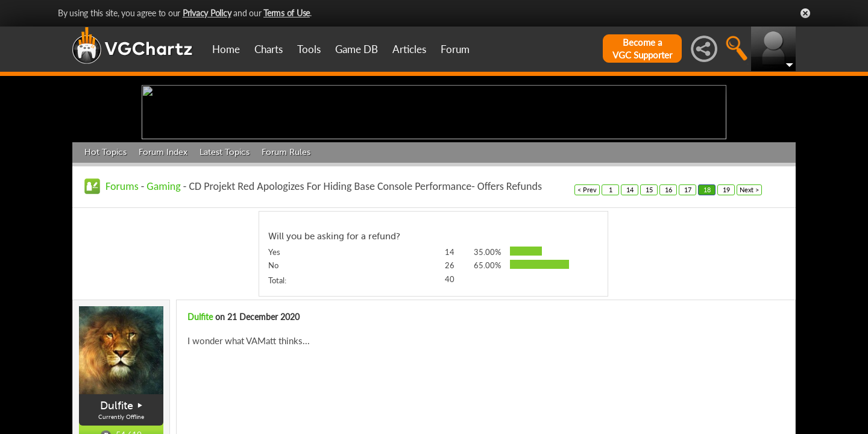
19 (726, 283)
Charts (269, 49)
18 (707, 283)
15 (649, 283)
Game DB (357, 49)
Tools (309, 49)
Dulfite (200, 411)
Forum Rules (286, 246)
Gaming (163, 280)
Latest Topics (225, 246)
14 (630, 283)
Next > (749, 283)
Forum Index (163, 246)
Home (226, 49)
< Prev (587, 283)
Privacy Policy (207, 13)
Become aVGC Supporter (642, 49)
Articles (409, 49)
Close (805, 13)
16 (668, 283)
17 (688, 283)
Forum (455, 49)
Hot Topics (105, 246)
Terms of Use (287, 13)
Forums (122, 280)
